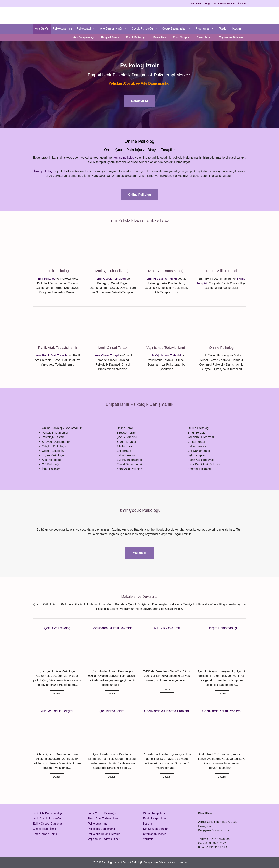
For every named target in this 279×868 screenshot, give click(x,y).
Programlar (206, 29)
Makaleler (139, 553)
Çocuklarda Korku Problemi (222, 711)
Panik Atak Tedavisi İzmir (104, 818)
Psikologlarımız (62, 29)
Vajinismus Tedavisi (231, 37)
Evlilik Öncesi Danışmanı (48, 824)
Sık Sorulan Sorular (224, 3)
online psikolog (124, 158)
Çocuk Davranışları (178, 29)
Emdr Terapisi (181, 37)
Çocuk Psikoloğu (146, 29)
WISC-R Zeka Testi (167, 628)
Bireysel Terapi (110, 37)
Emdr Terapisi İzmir (45, 834)
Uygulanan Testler (154, 834)
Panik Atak (160, 37)
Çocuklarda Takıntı (112, 711)
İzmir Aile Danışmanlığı (161, 279)
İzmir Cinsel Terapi (106, 356)
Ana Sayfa (42, 29)
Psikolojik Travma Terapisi (104, 834)
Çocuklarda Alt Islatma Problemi (167, 711)
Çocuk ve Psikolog (57, 628)
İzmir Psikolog (46, 279)
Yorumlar (196, 3)
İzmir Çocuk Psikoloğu (111, 279)
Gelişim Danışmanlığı (222, 628)
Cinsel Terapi (204, 37)
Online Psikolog (139, 195)
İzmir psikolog (43, 171)
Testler (223, 29)
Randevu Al (140, 101)
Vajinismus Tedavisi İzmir (104, 839)
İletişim (242, 3)
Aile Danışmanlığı (115, 29)
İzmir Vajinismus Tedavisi (164, 356)
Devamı (57, 694)
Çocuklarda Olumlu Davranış (112, 628)
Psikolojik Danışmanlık (102, 829)
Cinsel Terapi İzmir (44, 829)
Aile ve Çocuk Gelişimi (57, 711)
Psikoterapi (87, 29)
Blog (207, 3)
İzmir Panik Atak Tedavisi (51, 356)
